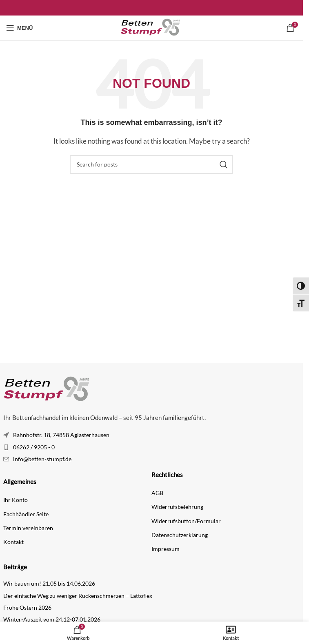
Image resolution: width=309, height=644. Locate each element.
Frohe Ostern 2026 (27, 607)
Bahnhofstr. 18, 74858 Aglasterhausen (61, 435)
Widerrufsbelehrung (177, 507)
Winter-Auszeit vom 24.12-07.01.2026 (52, 619)
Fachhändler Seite (26, 514)
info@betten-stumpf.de (42, 459)
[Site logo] (151, 27)
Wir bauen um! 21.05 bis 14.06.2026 (49, 583)
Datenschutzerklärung (180, 535)
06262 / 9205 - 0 (34, 447)
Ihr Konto (16, 500)
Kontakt (13, 542)
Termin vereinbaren (28, 528)
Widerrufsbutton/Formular (186, 521)
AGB (157, 493)
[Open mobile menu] (19, 28)
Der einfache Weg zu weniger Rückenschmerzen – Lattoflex (78, 596)
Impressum (166, 549)
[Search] (151, 164)
